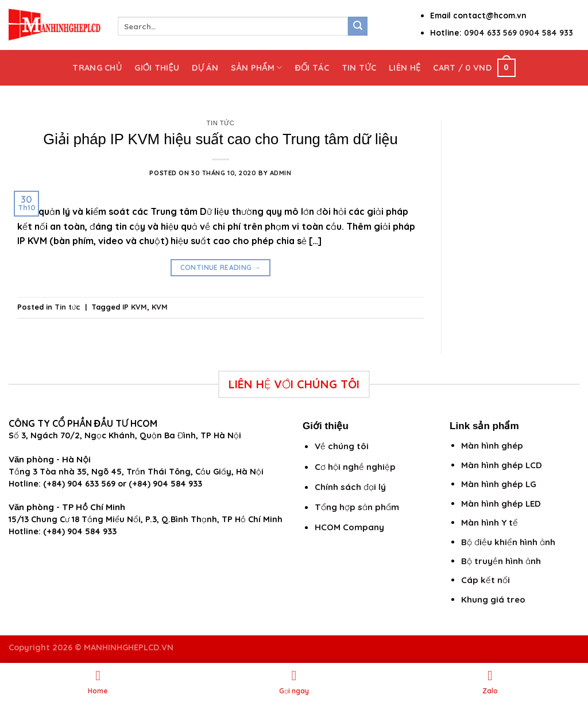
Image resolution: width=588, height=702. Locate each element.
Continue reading (221, 267)
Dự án (205, 68)
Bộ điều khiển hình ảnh (508, 542)
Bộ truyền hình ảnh (501, 561)
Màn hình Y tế (490, 522)
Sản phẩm (256, 67)
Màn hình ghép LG (499, 484)
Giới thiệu (157, 68)
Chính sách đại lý (350, 487)
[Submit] (358, 26)
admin (281, 173)
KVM (160, 307)
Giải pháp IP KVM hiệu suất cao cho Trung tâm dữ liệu (220, 139)
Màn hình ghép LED (501, 504)
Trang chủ (97, 68)
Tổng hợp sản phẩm (357, 507)
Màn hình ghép (492, 446)
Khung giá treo (493, 599)
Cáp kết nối (486, 580)
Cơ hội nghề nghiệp (355, 467)
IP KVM (135, 307)
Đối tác (312, 68)
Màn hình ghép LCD (502, 465)
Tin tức (359, 68)
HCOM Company (349, 527)
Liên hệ (405, 68)
